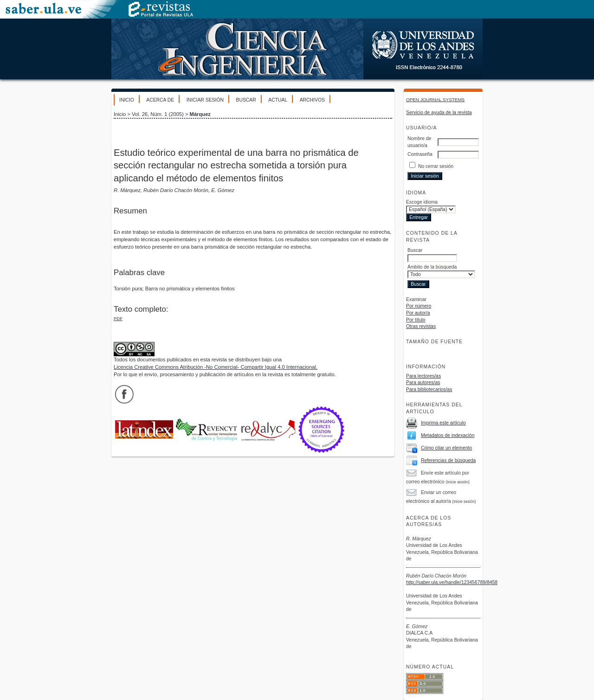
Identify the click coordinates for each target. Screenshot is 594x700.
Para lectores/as (423, 376)
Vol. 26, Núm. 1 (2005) (158, 114)
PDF (118, 318)
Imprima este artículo (443, 423)
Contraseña (420, 154)
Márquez (200, 114)
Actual (278, 100)
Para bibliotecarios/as (429, 389)
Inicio (127, 100)
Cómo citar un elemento (446, 448)
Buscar (246, 100)
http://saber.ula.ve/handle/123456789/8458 (452, 582)
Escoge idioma (422, 202)
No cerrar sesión (436, 166)
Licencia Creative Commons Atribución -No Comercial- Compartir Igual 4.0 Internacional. (216, 367)
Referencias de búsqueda (448, 460)
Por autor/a (418, 313)
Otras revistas (421, 326)
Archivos (312, 100)
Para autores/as (423, 382)
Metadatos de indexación (448, 435)
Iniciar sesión (205, 100)
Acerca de (160, 100)
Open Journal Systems (435, 100)
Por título (416, 320)
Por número (419, 306)
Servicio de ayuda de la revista (439, 112)
